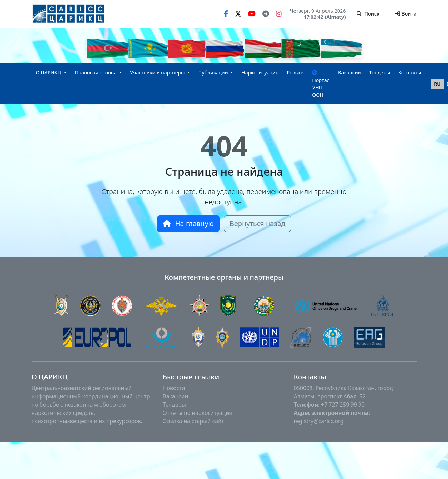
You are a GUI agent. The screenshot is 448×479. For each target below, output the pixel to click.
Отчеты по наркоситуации (198, 413)
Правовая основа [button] (96, 73)
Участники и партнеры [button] (158, 73)
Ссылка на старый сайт (193, 421)
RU (437, 84)
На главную (188, 223)
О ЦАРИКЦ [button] (49, 73)
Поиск (368, 14)
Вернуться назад (258, 223)
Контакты (410, 73)
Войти (406, 14)
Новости (174, 388)
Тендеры (380, 73)
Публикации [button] (214, 73)
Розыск (295, 73)
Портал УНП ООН (321, 84)
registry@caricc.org (319, 421)
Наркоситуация (260, 73)
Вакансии (350, 73)
